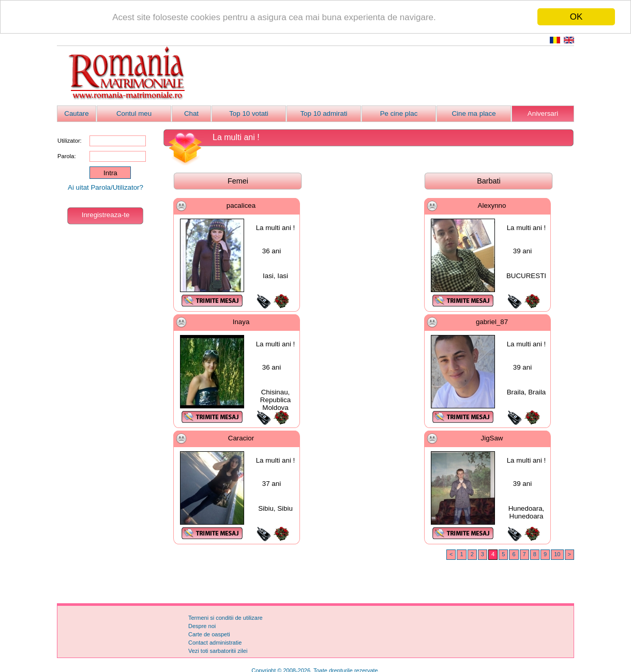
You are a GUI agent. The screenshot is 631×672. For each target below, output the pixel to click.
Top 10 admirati (324, 113)
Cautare (76, 113)
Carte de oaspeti (209, 634)
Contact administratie (215, 643)
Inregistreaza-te (106, 215)
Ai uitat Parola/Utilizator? (106, 187)
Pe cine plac (399, 113)
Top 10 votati (249, 113)
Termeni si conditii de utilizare (226, 618)
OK (576, 17)
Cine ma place (474, 113)
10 (557, 554)
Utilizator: (70, 141)
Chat (191, 113)
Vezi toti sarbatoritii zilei (218, 651)
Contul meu (134, 113)
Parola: (66, 156)
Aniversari (543, 113)
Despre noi (202, 626)
